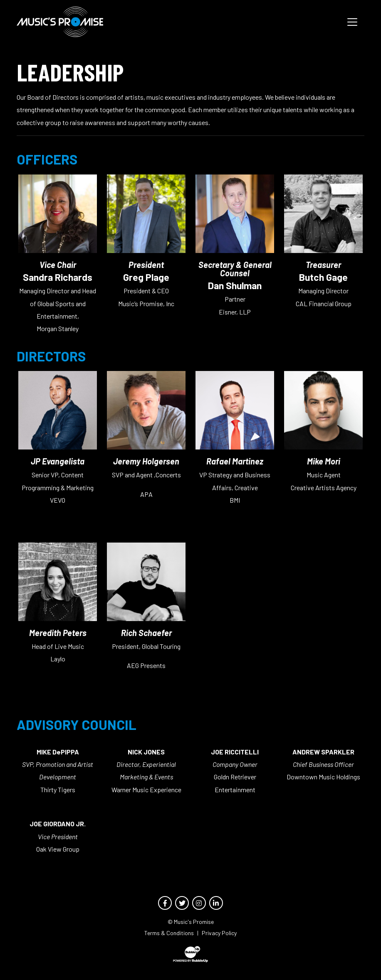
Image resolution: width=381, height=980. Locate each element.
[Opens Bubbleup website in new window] (190, 954)
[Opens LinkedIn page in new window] (216, 903)
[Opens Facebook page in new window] (165, 903)
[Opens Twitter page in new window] (182, 903)
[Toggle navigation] (352, 22)
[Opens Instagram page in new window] (199, 903)
